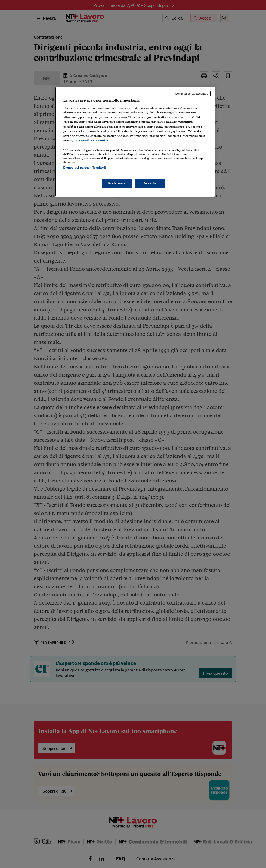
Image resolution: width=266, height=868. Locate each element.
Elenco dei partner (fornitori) (85, 168)
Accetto (150, 183)
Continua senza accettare (192, 94)
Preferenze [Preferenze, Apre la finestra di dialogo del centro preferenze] (117, 183)
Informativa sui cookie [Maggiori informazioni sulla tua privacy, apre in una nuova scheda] (92, 140)
